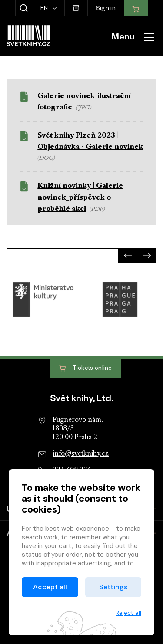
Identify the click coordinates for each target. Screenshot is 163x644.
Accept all (50, 587)
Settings (113, 587)
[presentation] (128, 256)
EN (45, 9)
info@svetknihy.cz (81, 454)
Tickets (85, 369)
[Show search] (24, 8)
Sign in (106, 9)
